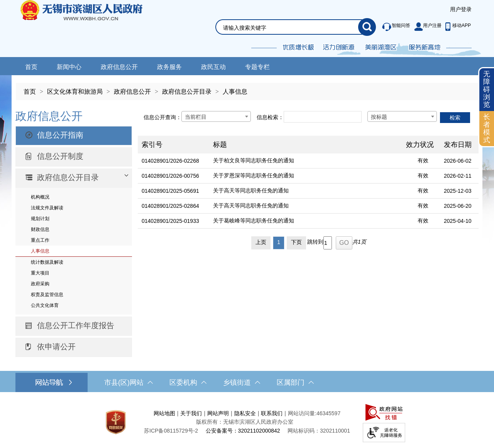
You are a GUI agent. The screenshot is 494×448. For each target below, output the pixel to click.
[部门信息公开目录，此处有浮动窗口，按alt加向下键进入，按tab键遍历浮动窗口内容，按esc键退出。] (74, 178)
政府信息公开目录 (187, 92)
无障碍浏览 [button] (487, 89)
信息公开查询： (162, 117)
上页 (261, 242)
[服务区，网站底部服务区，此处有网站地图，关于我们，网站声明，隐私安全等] (247, 422)
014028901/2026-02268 (170, 161)
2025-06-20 (458, 206)
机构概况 (40, 197)
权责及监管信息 (47, 295)
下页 (296, 242)
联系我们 (272, 413)
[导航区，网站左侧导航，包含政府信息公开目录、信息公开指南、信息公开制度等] (74, 232)
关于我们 (191, 413)
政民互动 (213, 67)
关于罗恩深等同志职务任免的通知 (254, 175)
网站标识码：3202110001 (319, 431)
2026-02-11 (458, 176)
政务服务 (169, 67)
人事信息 (235, 92)
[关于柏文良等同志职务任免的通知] (306, 161)
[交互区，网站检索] (286, 18)
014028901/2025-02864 (170, 206)
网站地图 (164, 413)
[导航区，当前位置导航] (247, 88)
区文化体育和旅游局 (75, 92)
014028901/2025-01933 (170, 221)
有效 (423, 160)
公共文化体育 (45, 305)
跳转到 (315, 242)
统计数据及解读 (47, 262)
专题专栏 (257, 67)
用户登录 (461, 9)
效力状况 (420, 145)
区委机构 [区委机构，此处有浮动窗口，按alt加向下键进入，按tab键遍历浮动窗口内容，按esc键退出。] (188, 382)
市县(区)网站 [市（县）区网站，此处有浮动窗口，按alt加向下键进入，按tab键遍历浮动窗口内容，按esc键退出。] (129, 382)
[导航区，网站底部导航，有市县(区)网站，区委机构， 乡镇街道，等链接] (247, 382)
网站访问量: (302, 413)
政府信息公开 (119, 67)
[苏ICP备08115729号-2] (171, 431)
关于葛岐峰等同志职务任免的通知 (254, 221)
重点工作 (40, 240)
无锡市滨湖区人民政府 (92, 29)
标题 (220, 145)
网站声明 (218, 413)
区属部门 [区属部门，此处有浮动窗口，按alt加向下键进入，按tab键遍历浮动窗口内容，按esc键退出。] (295, 382)
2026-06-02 (458, 161)
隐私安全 (245, 413)
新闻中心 (69, 67)
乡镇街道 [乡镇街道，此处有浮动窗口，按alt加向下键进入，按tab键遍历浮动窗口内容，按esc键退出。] (242, 382)
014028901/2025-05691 (170, 191)
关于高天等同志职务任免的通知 (251, 190)
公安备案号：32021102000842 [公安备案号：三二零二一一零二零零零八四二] (243, 431)
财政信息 (40, 229)
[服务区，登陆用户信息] (461, 10)
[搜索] (367, 27)
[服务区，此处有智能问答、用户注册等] (424, 27)
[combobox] (216, 116)
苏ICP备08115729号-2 (171, 431)
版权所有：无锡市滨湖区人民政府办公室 (245, 422)
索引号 (152, 145)
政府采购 (40, 284)
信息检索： (270, 117)
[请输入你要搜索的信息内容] (291, 28)
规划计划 (40, 219)
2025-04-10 (458, 221)
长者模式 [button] (487, 128)
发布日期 (458, 145)
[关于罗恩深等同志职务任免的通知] (306, 176)
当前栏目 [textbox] (196, 117)
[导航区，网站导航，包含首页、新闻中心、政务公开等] (247, 66)
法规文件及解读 (47, 208)
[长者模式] (487, 129)
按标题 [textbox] (379, 117)
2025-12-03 (458, 191)
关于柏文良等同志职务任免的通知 (254, 160)
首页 (31, 67)
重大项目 (40, 273)
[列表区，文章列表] (308, 179)
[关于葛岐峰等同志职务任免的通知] (306, 221)
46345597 (328, 413)
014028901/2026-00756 (170, 176)
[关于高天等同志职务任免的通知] (306, 191)
